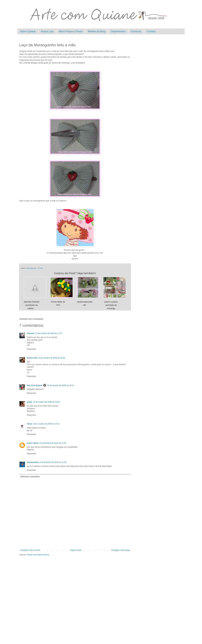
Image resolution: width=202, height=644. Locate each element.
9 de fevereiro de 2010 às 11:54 (53, 443)
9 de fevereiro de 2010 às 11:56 (53, 462)
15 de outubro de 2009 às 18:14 (60, 385)
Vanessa (31, 333)
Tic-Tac (40, 268)
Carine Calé (32, 358)
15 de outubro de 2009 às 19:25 (46, 402)
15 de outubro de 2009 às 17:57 (49, 333)
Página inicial (76, 550)
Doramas (136, 31)
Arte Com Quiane (35, 385)
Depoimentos (118, 31)
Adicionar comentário (30, 477)
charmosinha (33, 462)
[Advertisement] (75, 594)
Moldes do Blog (97, 31)
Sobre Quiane (28, 31)
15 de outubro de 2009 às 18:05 (52, 358)
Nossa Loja (47, 31)
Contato (151, 31)
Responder (31, 349)
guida (29, 402)
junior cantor (33, 443)
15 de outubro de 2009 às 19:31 (46, 424)
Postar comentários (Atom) (38, 555)
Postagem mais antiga (120, 550)
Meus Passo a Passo (71, 31)
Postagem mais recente (30, 550)
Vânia (29, 424)
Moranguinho (31, 268)
